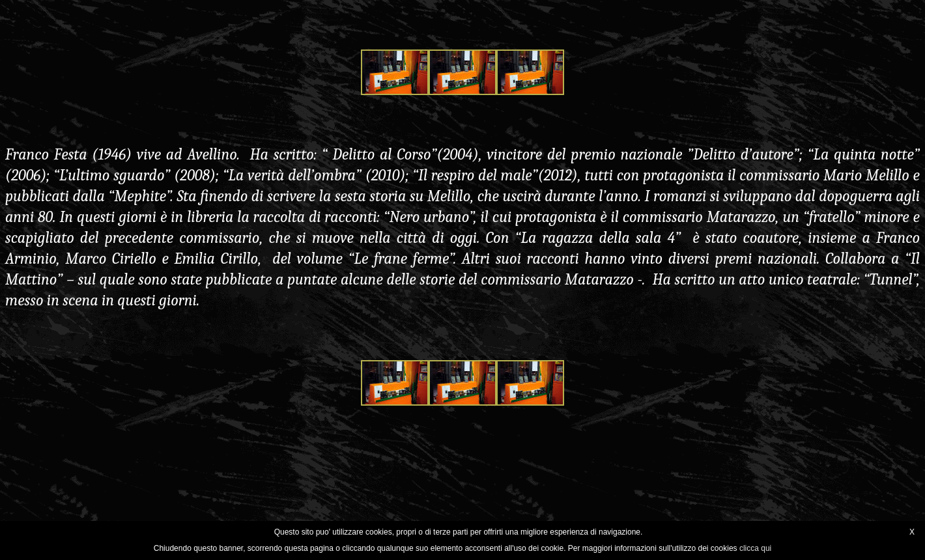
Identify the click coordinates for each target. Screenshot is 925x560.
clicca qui (755, 548)
